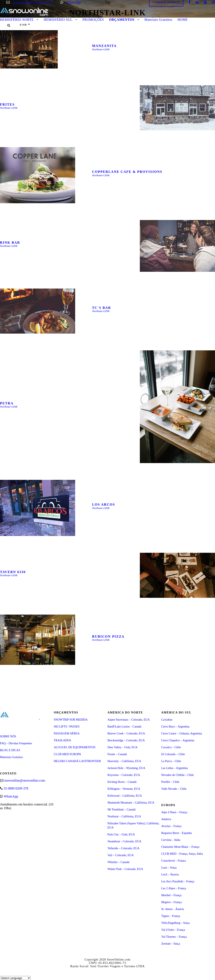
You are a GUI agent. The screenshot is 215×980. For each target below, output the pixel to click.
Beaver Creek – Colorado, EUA (126, 733)
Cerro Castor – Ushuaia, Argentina (182, 733)
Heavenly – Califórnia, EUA (124, 761)
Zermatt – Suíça (171, 944)
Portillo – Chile (170, 782)
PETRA (7, 403)
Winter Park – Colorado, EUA (125, 869)
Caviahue (167, 720)
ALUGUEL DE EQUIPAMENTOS (75, 747)
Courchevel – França (174, 861)
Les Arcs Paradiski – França (178, 881)
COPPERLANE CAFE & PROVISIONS (127, 172)
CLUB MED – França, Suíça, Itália (182, 854)
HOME (183, 20)
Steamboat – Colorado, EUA (124, 841)
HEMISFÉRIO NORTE (17, 20)
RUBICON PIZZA (108, 636)
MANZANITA (104, 46)
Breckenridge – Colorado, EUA (126, 740)
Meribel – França (171, 895)
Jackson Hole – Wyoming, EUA (126, 768)
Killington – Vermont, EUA (124, 789)
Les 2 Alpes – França (174, 888)
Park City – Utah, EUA (121, 834)
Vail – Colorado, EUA (121, 855)
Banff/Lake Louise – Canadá (124, 727)
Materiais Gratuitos (158, 20)
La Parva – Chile (171, 761)
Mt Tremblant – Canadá (121, 810)
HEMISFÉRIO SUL (58, 20)
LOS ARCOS (103, 504)
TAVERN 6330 (13, 572)
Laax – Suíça (169, 868)
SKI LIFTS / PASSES (67, 727)
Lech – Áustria (170, 874)
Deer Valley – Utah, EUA (123, 747)
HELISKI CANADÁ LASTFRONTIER (77, 761)
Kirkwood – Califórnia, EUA (125, 796)
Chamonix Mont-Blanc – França (180, 847)
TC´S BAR (101, 308)
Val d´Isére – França (173, 930)
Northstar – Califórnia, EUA (124, 816)
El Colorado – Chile (173, 754)
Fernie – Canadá (117, 754)
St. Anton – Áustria (173, 909)
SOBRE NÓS (8, 736)
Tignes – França (171, 916)
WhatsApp (73, 2)
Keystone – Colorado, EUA (124, 775)
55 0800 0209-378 (16, 788)
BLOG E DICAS (10, 750)
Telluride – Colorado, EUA (123, 848)
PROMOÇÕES (93, 20)
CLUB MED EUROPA (67, 754)
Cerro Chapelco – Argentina (178, 740)
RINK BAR (10, 243)
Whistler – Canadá (118, 862)
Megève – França (171, 902)
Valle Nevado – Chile (174, 789)
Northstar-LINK (101, 49)
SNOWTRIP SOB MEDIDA (71, 720)
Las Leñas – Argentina (174, 768)
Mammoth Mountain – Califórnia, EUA (131, 803)
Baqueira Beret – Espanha (177, 833)
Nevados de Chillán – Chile (178, 775)
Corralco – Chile (171, 747)
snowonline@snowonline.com (33, 2)
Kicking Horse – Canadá (122, 782)
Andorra (166, 819)
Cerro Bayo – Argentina (175, 727)
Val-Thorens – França (174, 937)
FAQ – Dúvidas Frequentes (16, 743)
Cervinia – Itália (171, 840)
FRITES (7, 104)
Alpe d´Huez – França (174, 812)
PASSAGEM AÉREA (67, 733)
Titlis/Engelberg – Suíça (175, 923)
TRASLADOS (62, 740)
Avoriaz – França (171, 826)
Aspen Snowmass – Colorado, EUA (129, 720)
